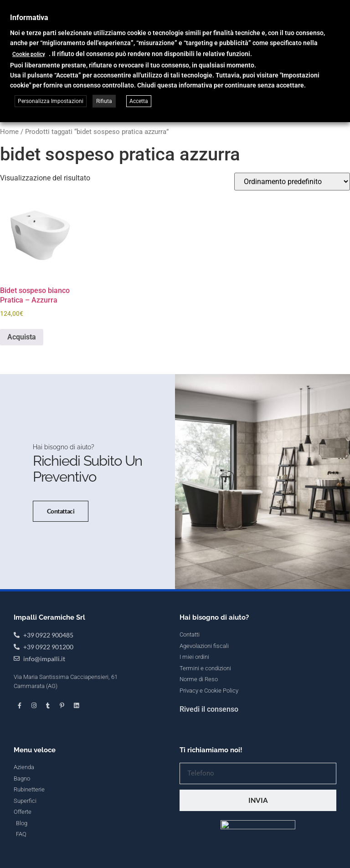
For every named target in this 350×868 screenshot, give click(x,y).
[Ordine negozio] (292, 182)
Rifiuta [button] (104, 101)
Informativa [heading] (29, 18)
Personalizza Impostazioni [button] (51, 101)
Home (9, 132)
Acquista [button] (22, 337)
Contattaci (53, 556)
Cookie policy (29, 54)
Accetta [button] (139, 101)
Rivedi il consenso (209, 798)
